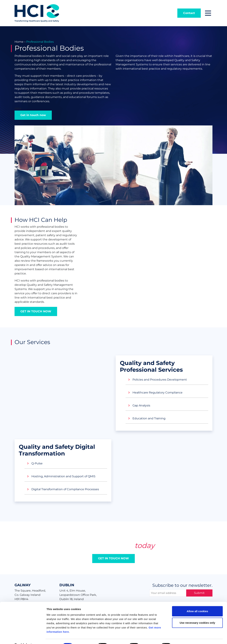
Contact (189, 13)
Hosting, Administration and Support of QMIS (63, 476)
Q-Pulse (37, 463)
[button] (208, 13)
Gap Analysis (141, 405)
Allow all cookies (197, 602)
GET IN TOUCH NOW (36, 311)
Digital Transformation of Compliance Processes (65, 489)
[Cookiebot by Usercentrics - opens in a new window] (23, 637)
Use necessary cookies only (197, 614)
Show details (186, 637)
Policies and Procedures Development (160, 380)
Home (19, 42)
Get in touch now (33, 115)
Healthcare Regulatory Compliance (157, 393)
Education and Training (149, 418)
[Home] (37, 13)
